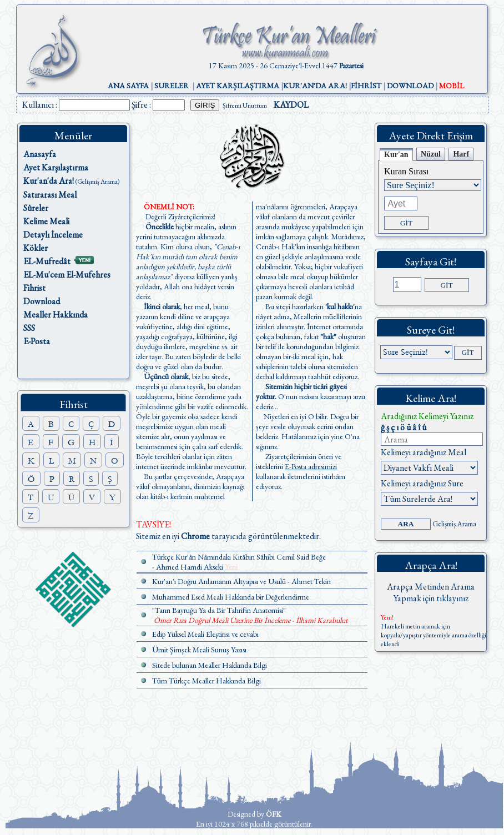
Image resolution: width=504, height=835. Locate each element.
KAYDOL (291, 105)
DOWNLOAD (410, 85)
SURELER (172, 85)
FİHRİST (366, 85)
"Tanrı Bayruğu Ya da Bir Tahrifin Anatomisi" (219, 610)
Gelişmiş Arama (454, 524)
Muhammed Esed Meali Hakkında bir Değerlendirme (231, 597)
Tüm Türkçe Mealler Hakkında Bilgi (206, 681)
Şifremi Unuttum (245, 105)
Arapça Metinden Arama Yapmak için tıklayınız (431, 592)
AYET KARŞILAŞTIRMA (238, 85)
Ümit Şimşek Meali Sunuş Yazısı (199, 650)
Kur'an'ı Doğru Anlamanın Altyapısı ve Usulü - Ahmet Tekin (241, 581)
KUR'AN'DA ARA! (315, 85)
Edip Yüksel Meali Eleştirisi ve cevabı (205, 634)
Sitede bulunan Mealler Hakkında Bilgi (210, 665)
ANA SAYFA (128, 85)
